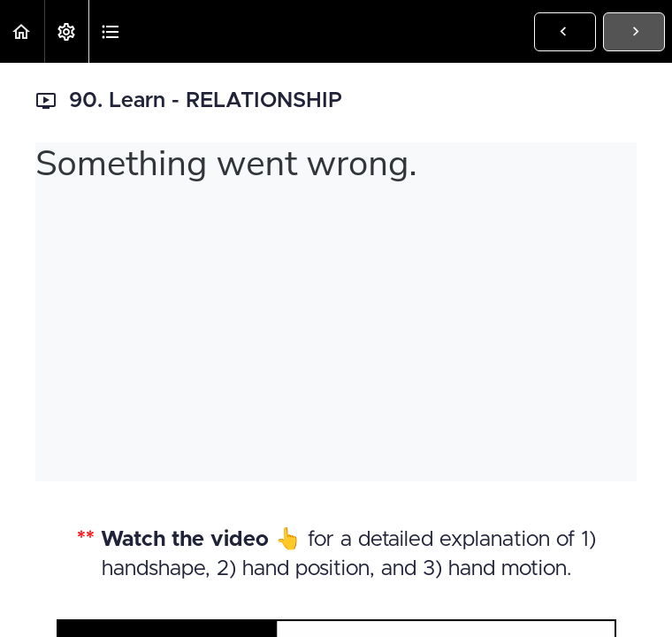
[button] (22, 31)
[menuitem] (66, 31)
